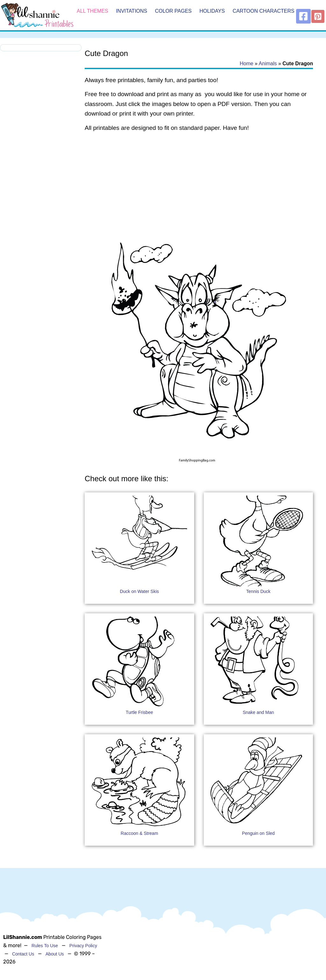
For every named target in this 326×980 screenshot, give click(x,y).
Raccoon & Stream (139, 833)
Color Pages (173, 11)
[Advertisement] (199, 188)
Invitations (131, 11)
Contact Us (23, 954)
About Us (55, 954)
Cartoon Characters (264, 11)
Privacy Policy (83, 946)
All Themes (92, 11)
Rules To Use (45, 946)
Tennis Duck (258, 591)
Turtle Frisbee (139, 712)
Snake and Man (258, 712)
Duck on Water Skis (139, 591)
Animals (268, 63)
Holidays (212, 11)
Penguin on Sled (258, 833)
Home (247, 63)
